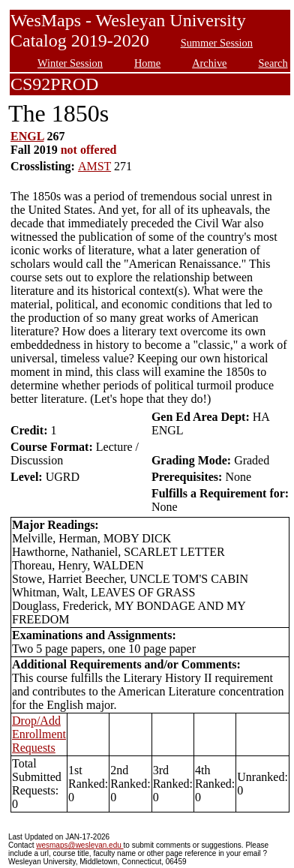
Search (273, 63)
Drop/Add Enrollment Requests (39, 734)
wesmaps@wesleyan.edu (79, 845)
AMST (94, 166)
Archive (209, 63)
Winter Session (70, 63)
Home (147, 63)
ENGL (27, 136)
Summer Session (217, 43)
